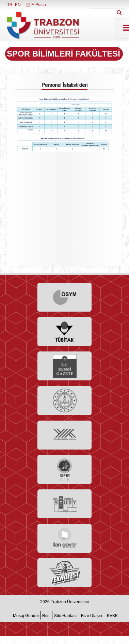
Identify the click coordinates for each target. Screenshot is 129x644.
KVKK (112, 615)
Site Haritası (65, 615)
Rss (46, 615)
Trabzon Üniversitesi (70, 602)
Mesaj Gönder (26, 615)
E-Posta (36, 5)
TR (10, 5)
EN (18, 5)
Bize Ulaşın (92, 615)
